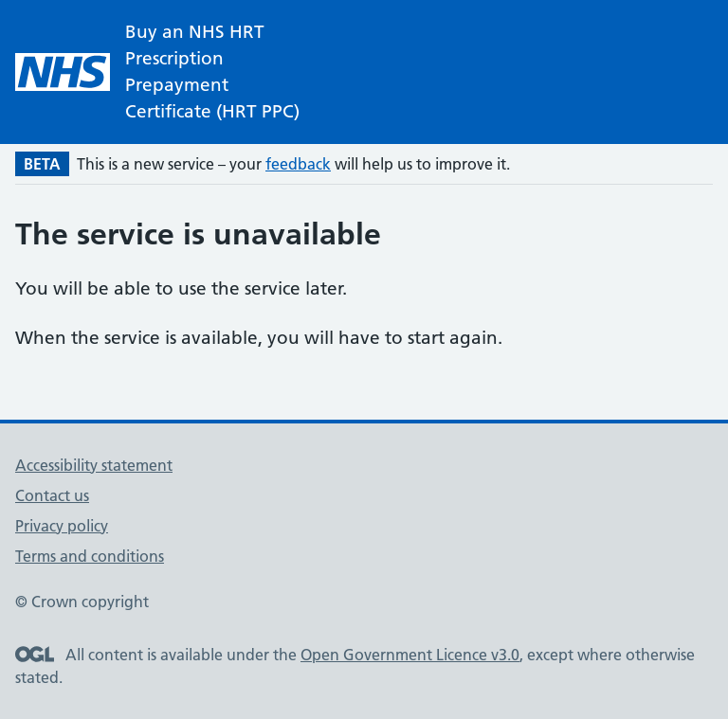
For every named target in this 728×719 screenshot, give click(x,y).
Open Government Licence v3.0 (410, 655)
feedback (298, 164)
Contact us (52, 495)
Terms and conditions (90, 556)
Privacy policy (62, 526)
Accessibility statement (94, 465)
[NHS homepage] (167, 72)
